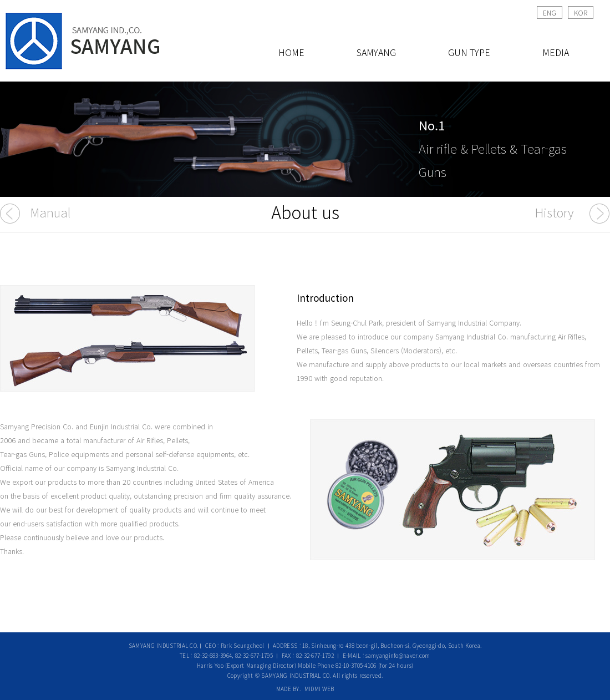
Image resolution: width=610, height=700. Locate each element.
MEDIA (556, 52)
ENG (550, 12)
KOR (581, 12)
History (555, 212)
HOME (291, 52)
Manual (50, 212)
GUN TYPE (469, 52)
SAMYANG (376, 52)
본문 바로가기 (0, 0)
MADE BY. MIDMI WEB (305, 689)
